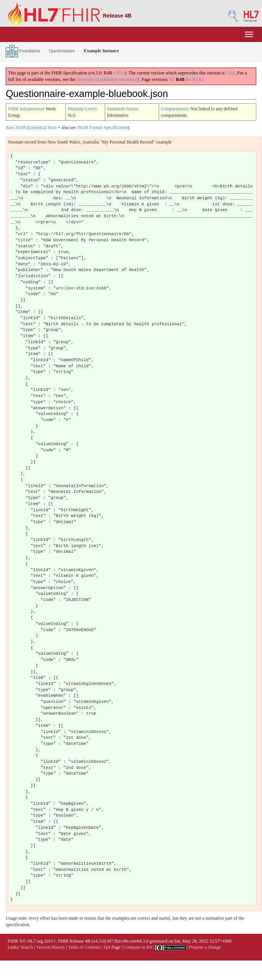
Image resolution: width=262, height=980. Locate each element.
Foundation (23, 51)
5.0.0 (230, 73)
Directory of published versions (108, 79)
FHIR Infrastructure (26, 109)
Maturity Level (81, 109)
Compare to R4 (138, 947)
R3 (195, 79)
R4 (189, 79)
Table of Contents (84, 947)
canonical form (43, 128)
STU (120, 73)
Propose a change (205, 947)
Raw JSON (16, 128)
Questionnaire (62, 51)
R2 (202, 79)
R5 (172, 79)
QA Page (112, 947)
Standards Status (122, 109)
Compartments (175, 109)
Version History (51, 947)
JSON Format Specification (102, 128)
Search (27, 947)
